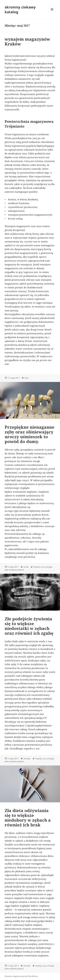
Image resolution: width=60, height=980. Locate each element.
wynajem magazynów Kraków (27, 41)
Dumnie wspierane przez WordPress (21, 976)
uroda (26, 567)
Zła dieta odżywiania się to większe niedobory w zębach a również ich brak (28, 818)
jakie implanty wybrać (14, 570)
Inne (26, 378)
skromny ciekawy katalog (20, 9)
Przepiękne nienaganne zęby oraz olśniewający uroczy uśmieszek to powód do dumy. (30, 434)
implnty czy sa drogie (43, 567)
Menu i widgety (52, 13)
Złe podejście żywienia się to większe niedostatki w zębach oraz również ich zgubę (29, 626)
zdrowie (27, 759)
